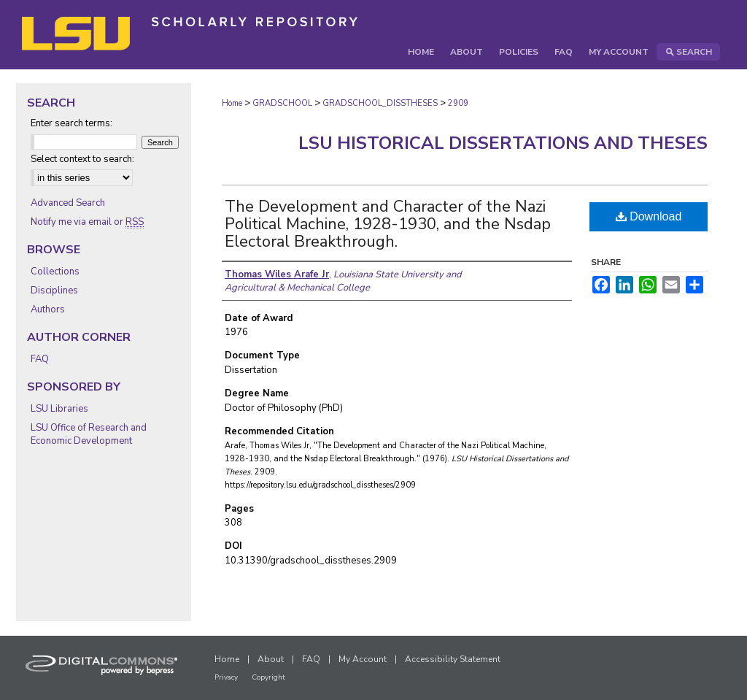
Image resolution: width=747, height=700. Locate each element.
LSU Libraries (59, 409)
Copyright (268, 677)
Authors (48, 309)
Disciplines (54, 291)
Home (232, 103)
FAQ (40, 359)
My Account (363, 659)
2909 (458, 103)
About (271, 659)
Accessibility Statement (453, 659)
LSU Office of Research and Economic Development (89, 434)
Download (649, 216)
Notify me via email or (87, 222)
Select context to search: (82, 159)
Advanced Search (68, 203)
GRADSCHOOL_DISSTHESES (380, 103)
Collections (55, 272)
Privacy (226, 677)
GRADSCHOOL (282, 103)
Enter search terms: (71, 123)
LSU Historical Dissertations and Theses (503, 143)
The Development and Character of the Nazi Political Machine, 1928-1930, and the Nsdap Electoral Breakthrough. (388, 224)
